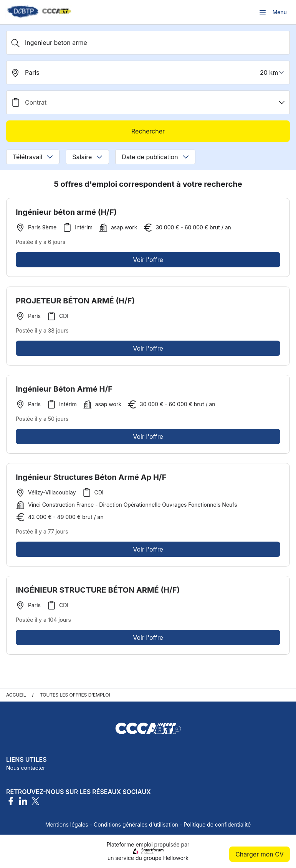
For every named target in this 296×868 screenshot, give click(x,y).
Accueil (16, 695)
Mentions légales (67, 824)
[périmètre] (273, 72)
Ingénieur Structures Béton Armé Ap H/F (91, 479)
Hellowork (176, 858)
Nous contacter (26, 768)
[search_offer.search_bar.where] (148, 72)
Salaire (87, 157)
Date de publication (155, 157)
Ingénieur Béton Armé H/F (64, 391)
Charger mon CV (260, 854)
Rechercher (148, 131)
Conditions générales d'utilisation (136, 824)
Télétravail (33, 157)
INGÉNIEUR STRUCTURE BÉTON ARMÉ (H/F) (98, 592)
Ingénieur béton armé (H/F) (66, 212)
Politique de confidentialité (217, 824)
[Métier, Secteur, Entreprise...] (148, 43)
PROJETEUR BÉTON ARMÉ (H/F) (75, 303)
